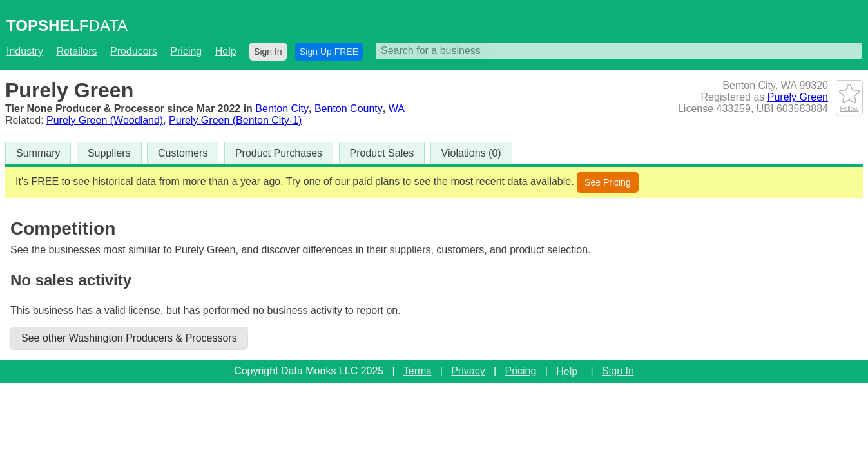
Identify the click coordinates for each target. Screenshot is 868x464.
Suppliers (109, 153)
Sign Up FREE (329, 52)
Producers (134, 51)
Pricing (186, 51)
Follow (849, 105)
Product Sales (382, 153)
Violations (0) (471, 153)
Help (226, 51)
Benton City (282, 109)
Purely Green (798, 97)
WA (397, 109)
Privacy (468, 371)
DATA (67, 25)
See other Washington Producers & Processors (129, 338)
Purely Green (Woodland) (105, 120)
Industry (25, 51)
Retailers (76, 51)
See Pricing (608, 182)
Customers (183, 153)
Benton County (349, 109)
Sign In (268, 52)
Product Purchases (279, 153)
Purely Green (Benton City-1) (235, 120)
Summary (38, 153)
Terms (418, 371)
